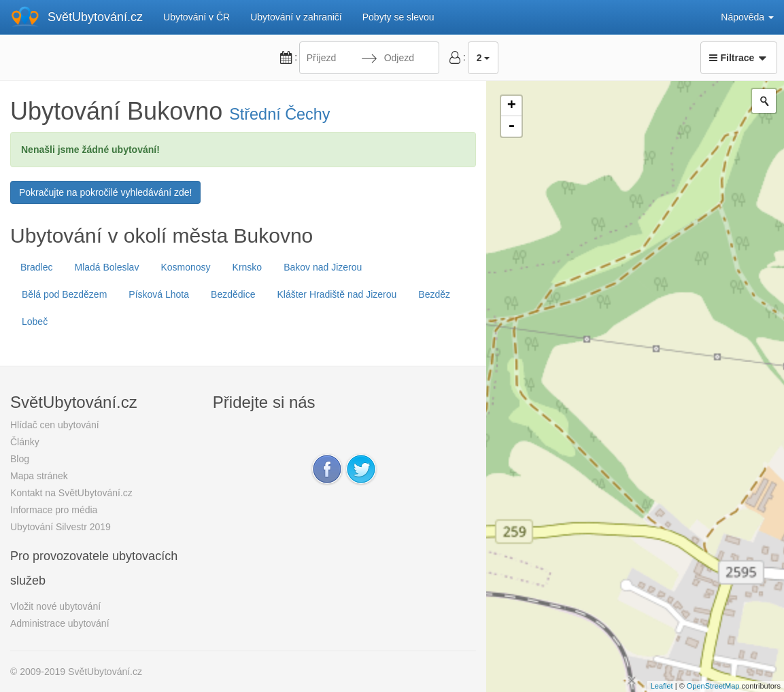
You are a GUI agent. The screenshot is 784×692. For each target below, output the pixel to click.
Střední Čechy (279, 114)
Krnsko (248, 267)
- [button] (511, 126)
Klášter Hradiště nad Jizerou (337, 294)
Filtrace (739, 58)
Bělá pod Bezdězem (64, 294)
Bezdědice (233, 294)
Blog (20, 459)
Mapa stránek (39, 476)
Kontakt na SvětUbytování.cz (71, 493)
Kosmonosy (185, 267)
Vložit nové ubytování (55, 606)
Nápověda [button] (747, 17)
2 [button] (483, 58)
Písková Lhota (159, 294)
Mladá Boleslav (106, 267)
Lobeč (35, 322)
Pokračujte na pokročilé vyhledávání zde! (105, 192)
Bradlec (36, 267)
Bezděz (434, 294)
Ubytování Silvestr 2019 (61, 527)
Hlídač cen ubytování (55, 425)
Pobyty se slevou (398, 17)
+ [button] (512, 106)
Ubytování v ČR (197, 17)
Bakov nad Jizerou (323, 267)
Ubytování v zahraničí (296, 17)
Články (25, 442)
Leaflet (662, 686)
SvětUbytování (95, 17)
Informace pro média (54, 510)
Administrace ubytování (60, 623)
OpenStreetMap (713, 686)
